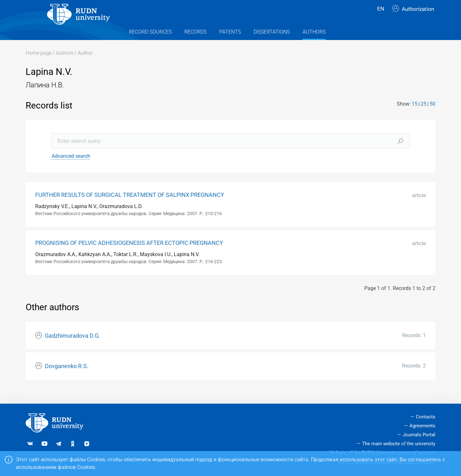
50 (433, 115)
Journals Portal (419, 435)
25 (424, 115)
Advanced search (71, 168)
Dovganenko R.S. (67, 378)
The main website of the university (399, 444)
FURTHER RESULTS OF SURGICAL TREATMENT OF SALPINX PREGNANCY (130, 206)
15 (415, 115)
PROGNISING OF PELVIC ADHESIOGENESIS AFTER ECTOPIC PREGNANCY (129, 254)
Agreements (422, 426)
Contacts (426, 417)
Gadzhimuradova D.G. (73, 347)
